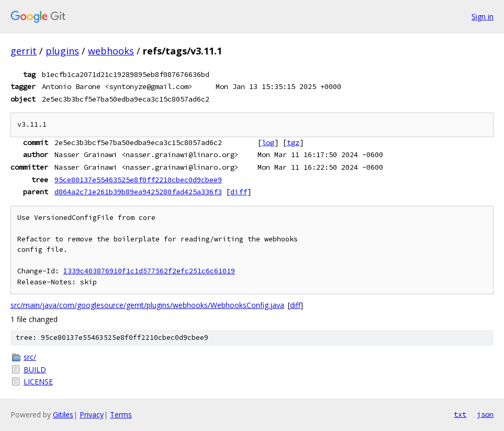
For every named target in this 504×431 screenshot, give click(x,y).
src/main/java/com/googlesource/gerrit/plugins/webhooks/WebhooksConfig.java (147, 305)
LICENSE (38, 382)
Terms (121, 415)
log (268, 142)
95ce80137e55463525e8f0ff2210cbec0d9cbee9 (138, 180)
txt (460, 414)
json (485, 414)
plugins (62, 51)
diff (239, 192)
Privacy (92, 415)
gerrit (24, 51)
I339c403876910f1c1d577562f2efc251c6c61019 (149, 271)
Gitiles (63, 415)
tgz (293, 142)
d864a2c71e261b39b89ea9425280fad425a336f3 (138, 192)
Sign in (483, 16)
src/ (30, 357)
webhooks (111, 51)
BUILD (35, 369)
